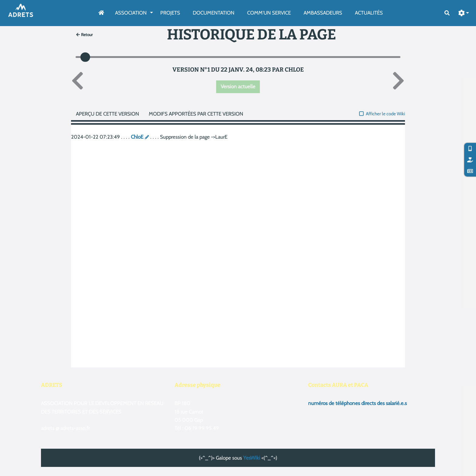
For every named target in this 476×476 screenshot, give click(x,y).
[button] (464, 13)
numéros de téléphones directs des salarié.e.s (357, 403)
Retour (85, 35)
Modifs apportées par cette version (196, 114)
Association (131, 13)
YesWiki (252, 458)
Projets (170, 13)
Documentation (214, 13)
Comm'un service (269, 13)
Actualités (369, 13)
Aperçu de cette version (107, 114)
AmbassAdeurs (323, 13)
